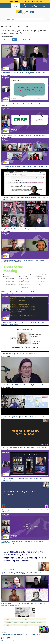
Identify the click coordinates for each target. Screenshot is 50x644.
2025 (35, 39)
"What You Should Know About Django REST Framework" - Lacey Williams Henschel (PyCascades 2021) (22, 573)
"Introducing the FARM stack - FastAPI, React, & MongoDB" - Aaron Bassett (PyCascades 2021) (23, 323)
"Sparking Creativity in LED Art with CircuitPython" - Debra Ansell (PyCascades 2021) (22, 479)
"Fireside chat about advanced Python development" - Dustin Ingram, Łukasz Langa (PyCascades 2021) (23, 261)
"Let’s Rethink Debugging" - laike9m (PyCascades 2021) (19, 354)
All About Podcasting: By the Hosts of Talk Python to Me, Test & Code (23, 73)
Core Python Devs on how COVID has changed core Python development (25, 166)
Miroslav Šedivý (7, 639)
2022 (19, 39)
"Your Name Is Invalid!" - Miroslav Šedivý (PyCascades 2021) (21, 635)
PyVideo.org (5, 641)
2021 (14, 39)
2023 (24, 39)
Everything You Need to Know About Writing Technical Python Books (23, 229)
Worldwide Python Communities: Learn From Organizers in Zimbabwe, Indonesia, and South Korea (24, 604)
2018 (4, 39)
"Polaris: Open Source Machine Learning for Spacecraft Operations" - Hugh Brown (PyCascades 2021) (23, 417)
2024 (30, 39)
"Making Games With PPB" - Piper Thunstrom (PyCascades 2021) (22, 385)
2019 (9, 39)
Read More (39, 1)
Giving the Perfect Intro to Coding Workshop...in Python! (19, 291)
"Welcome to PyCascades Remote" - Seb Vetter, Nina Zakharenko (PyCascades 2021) (22, 542)
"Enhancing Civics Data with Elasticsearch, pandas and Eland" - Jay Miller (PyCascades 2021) (25, 198)
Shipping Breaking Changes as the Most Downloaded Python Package (24, 447)
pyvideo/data (13, 641)
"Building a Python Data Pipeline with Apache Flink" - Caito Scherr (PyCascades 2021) (22, 105)
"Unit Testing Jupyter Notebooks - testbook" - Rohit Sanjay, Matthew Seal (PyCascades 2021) (24, 511)
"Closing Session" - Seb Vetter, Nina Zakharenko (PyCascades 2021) (23, 135)
